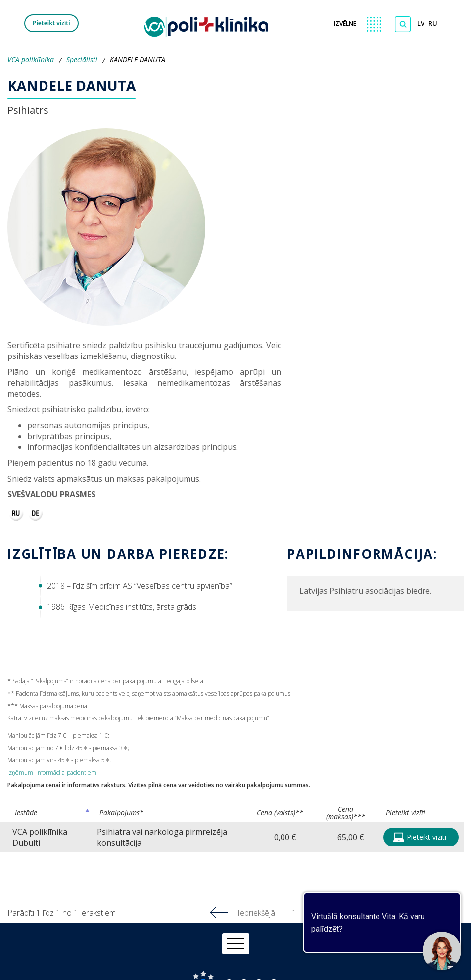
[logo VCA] (210, 25)
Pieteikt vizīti (51, 23)
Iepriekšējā (256, 913)
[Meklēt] (403, 24)
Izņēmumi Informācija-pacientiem (52, 773)
